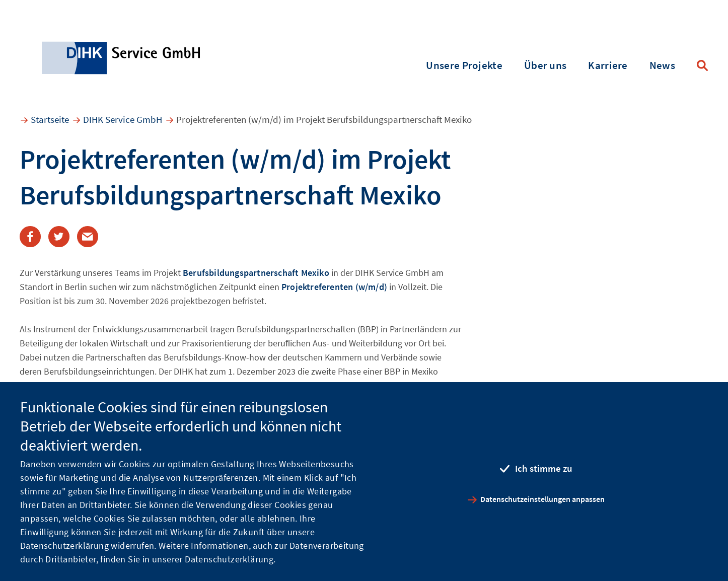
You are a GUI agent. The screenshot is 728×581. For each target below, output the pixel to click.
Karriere (608, 65)
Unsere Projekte (464, 65)
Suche (702, 65)
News (662, 65)
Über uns (545, 65)
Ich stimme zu (544, 468)
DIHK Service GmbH (123, 119)
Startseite (50, 119)
